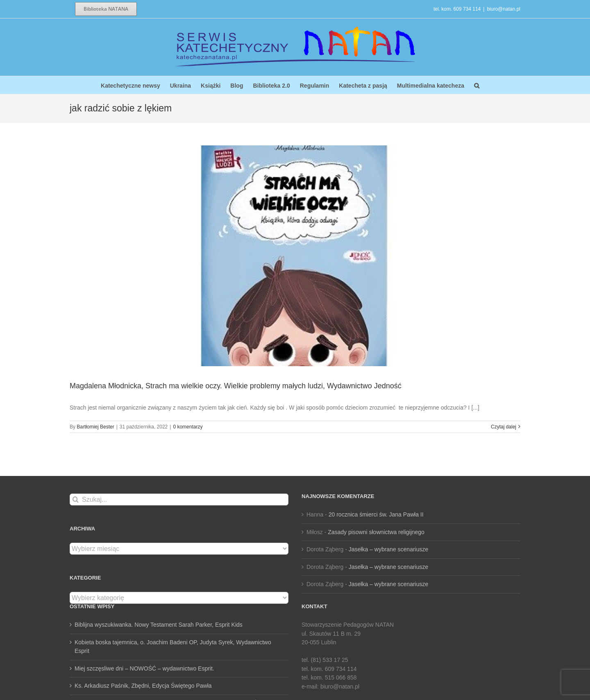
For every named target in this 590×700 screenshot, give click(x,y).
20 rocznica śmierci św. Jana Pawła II (376, 514)
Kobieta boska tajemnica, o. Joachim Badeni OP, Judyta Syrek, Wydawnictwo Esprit (173, 647)
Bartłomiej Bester (95, 427)
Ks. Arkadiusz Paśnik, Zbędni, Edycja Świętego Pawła (143, 686)
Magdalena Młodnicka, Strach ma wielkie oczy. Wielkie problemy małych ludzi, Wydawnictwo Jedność (236, 386)
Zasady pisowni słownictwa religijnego (376, 532)
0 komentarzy (188, 427)
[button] (477, 85)
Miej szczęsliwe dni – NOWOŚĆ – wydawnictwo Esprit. (144, 668)
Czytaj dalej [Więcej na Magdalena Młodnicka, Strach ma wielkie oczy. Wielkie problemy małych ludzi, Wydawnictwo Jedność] (504, 427)
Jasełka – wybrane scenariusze (389, 549)
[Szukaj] (76, 500)
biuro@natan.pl (504, 9)
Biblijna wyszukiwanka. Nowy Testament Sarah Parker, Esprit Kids (159, 625)
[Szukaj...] (179, 500)
